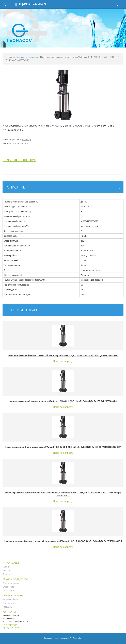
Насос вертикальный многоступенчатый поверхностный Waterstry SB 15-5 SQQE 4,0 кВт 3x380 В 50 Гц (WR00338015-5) (63, 541)
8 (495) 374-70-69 (33, 4)
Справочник (8, 587)
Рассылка (7, 607)
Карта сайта (8, 591)
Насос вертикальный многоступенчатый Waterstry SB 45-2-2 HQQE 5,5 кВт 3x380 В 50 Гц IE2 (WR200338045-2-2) (63, 355)
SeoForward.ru (76, 638)
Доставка (7, 574)
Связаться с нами (11, 583)
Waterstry (26, 140)
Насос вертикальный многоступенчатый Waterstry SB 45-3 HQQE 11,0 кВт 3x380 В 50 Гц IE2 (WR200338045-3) (63, 401)
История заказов (10, 603)
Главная (10, 57)
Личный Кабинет (10, 600)
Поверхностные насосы (27, 57)
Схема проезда (10, 625)
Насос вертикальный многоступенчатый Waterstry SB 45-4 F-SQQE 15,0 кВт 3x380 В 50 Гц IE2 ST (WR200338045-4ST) (63, 447)
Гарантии (7, 567)
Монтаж (6, 571)
